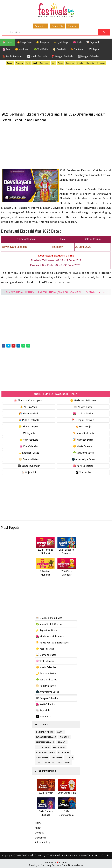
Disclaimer (41, 837)
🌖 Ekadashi (60, 49)
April (35, 63)
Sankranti (42, 757)
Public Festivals (45, 752)
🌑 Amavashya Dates (83, 459)
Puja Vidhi (64, 752)
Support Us (41, 26)
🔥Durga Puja (24, 42)
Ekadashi (65, 736)
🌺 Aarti (77, 42)
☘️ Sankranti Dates (83, 452)
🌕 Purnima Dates (29, 459)
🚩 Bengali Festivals (62, 56)
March (28, 63)
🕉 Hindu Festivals (37, 56)
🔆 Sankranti (77, 49)
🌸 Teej (6, 49)
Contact (39, 832)
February (19, 63)
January (10, 63)
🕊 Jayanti (95, 49)
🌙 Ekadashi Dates (29, 452)
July (54, 63)
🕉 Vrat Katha (83, 472)
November (91, 63)
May (41, 63)
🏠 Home (7, 42)
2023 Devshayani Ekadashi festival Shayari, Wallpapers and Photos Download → (55, 292)
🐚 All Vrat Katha (83, 407)
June (47, 63)
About (38, 827)
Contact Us (57, 26)
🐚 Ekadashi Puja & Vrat (49, 618)
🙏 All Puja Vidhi (29, 407)
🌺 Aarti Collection (83, 413)
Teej (39, 762)
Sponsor (73, 26)
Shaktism (57, 757)
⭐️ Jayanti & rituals (47, 630)
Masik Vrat (59, 747)
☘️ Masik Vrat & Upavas (49, 624)
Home (38, 823)
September (70, 63)
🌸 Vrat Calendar (29, 446)
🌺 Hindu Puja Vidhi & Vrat (50, 636)
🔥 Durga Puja (83, 426)
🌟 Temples (43, 42)
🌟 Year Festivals (29, 439)
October (80, 63)
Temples (50, 762)
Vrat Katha (64, 762)
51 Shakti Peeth (45, 731)
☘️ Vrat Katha (41, 49)
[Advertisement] (56, 88)
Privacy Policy (42, 842)
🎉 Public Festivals (12, 56)
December (101, 63)
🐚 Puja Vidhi (93, 42)
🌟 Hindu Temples (29, 426)
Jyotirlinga (43, 747)
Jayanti (62, 741)
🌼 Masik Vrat (22, 49)
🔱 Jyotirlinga (61, 42)
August (61, 63)
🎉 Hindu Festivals (29, 413)
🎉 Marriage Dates (83, 439)
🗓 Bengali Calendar (88, 56)
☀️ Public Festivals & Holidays (52, 642)
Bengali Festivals (46, 736)
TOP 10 (69, 757)
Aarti (60, 731)
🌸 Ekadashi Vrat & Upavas (29, 400)
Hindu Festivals (45, 741)
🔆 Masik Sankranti (83, 433)
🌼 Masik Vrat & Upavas (83, 400)
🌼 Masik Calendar (83, 446)
